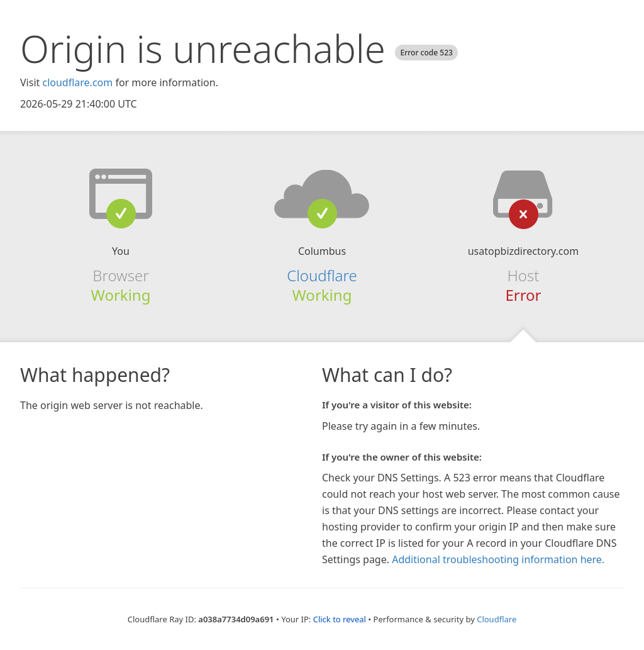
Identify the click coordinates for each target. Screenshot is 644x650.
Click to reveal (340, 619)
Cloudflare (322, 275)
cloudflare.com (77, 82)
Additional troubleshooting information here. (498, 559)
